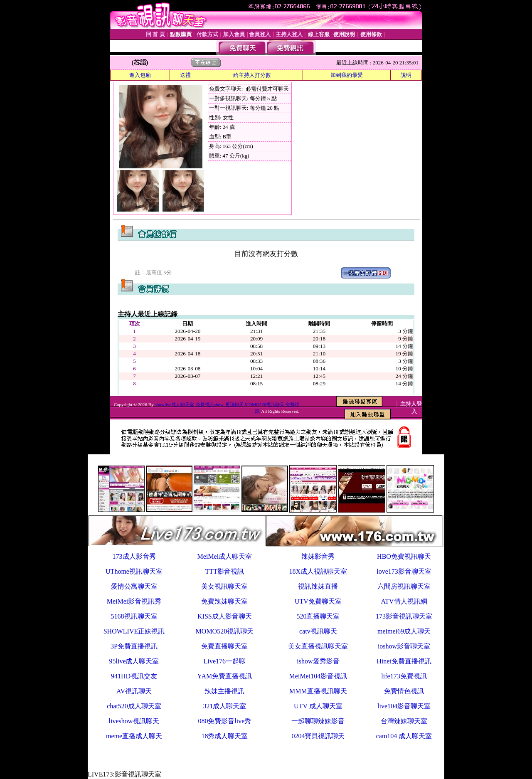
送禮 (185, 75)
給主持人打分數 (252, 75)
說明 (406, 75)
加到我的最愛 (347, 75)
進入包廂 (140, 75)
